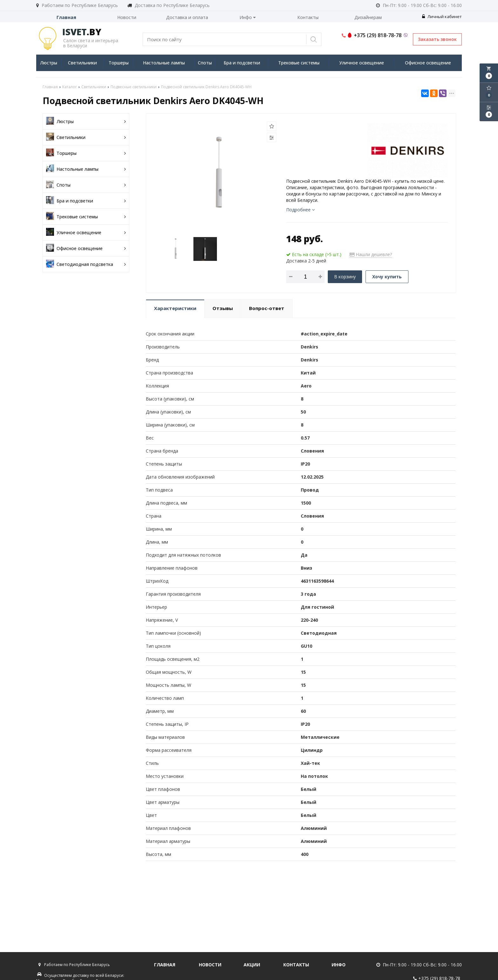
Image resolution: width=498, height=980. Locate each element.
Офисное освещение (428, 63)
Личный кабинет (442, 17)
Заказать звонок (437, 39)
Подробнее (300, 210)
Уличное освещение (362, 63)
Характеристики (175, 308)
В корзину (345, 277)
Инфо (248, 17)
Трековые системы (299, 63)
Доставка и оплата (187, 17)
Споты (205, 63)
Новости (127, 17)
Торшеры (119, 63)
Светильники (82, 63)
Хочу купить (387, 277)
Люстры (49, 63)
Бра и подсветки (242, 63)
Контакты (308, 17)
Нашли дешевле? (371, 254)
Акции (252, 965)
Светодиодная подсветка (86, 264)
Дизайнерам (368, 17)
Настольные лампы (164, 63)
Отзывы (223, 308)
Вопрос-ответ (267, 308)
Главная (66, 17)
